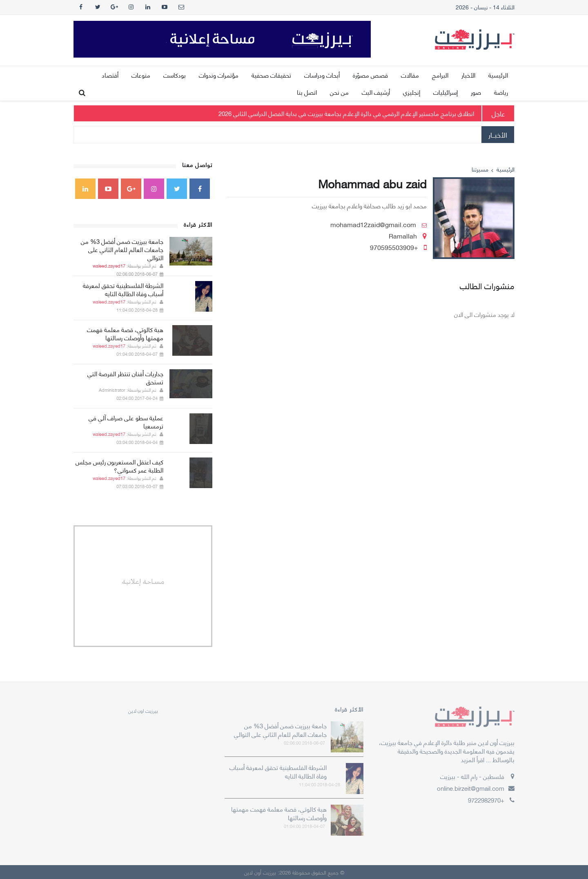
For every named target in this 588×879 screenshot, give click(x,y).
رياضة (501, 92)
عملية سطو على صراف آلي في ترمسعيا (126, 422)
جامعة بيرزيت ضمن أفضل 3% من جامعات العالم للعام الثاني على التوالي (122, 249)
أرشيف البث (376, 92)
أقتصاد (110, 75)
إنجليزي (412, 92)
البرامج (440, 75)
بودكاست (175, 75)
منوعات (141, 75)
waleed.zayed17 (109, 265)
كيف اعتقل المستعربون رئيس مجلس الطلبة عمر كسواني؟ (119, 466)
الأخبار (468, 75)
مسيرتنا (480, 169)
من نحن (339, 92)
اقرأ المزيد (473, 759)
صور (476, 92)
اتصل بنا (307, 92)
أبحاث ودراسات (322, 75)
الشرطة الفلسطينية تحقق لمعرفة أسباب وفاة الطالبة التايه (123, 289)
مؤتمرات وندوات (219, 75)
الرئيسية (498, 75)
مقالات (410, 75)
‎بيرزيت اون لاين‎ (143, 711)
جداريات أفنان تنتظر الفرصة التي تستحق (125, 377)
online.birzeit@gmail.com (471, 788)
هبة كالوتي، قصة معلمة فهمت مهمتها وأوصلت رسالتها (125, 333)
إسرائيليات (445, 92)
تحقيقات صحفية (271, 75)
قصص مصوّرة (370, 75)
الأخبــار (498, 134)
